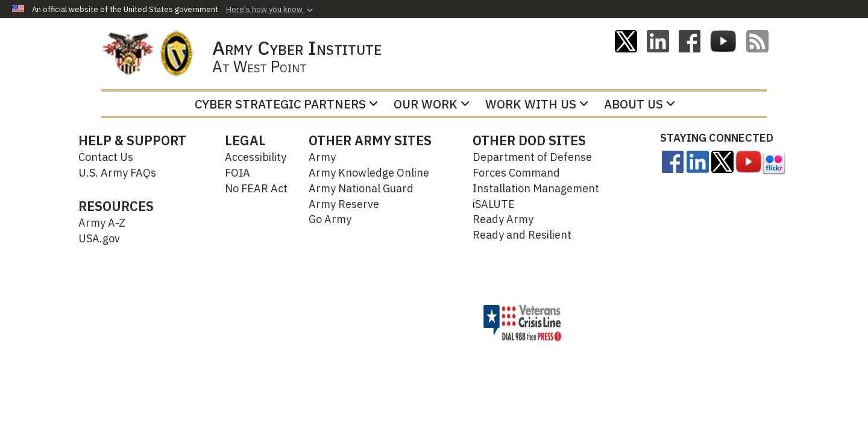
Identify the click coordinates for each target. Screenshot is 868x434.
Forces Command (516, 173)
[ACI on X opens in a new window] (626, 40)
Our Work (432, 104)
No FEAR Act (256, 188)
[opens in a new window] (673, 161)
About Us (640, 104)
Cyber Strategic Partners (286, 104)
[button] (271, 10)
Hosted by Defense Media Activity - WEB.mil (376, 322)
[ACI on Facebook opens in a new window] (690, 40)
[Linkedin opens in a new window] (658, 40)
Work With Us (537, 104)
